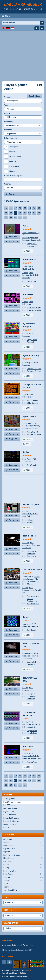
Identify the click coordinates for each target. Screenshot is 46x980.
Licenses (7, 910)
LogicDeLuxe (32, 731)
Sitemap (5, 971)
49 (25, 213)
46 (11, 213)
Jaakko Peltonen (34, 662)
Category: (8, 97)
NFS (37, 582)
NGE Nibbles (28, 746)
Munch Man (28, 295)
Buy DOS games (10, 805)
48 (20, 213)
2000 (35, 363)
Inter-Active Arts (34, 308)
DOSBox (29, 439)
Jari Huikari (31, 630)
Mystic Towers (29, 416)
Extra (29, 516)
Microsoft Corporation (19, 950)
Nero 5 (26, 617)
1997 (32, 543)
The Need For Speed (32, 570)
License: (7, 113)
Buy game (13, 439)
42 (30, 208)
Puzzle (25, 334)
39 (16, 208)
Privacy (15, 971)
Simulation (23, 881)
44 (39, 208)
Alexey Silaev (32, 401)
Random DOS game (11, 821)
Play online (13, 242)
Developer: (8, 122)
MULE (25, 226)
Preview (35, 428)
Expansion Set (23, 849)
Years (6, 897)
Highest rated (9, 812)
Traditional (27, 624)
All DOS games (9, 799)
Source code (36, 240)
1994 (31, 394)
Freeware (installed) (30, 238)
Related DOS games (11, 818)
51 (34, 213)
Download (13, 237)
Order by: (8, 184)
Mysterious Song (31, 355)
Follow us (7, 956)
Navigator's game (31, 504)
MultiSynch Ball (28, 269)
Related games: (10, 138)
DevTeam (31, 665)
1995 (31, 273)
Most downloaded (10, 808)
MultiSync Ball (29, 260)
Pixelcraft (31, 694)
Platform (23, 861)
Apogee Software (34, 434)
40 (20, 208)
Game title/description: (14, 176)
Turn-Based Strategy (31, 233)
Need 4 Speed (28, 584)
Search (12, 194)
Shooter (26, 543)
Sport (23, 884)
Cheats (6, 828)
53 (6, 217)
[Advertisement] (23, 54)
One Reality (32, 556)
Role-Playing (27, 363)
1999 (24, 235)
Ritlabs (30, 520)
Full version (27, 304)
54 (11, 217)
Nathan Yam (32, 281)
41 (25, 208)
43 (34, 208)
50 (30, 213)
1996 (31, 302)
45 (6, 213)
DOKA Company (33, 403)
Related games (11, 923)
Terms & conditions (10, 973)
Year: (6, 105)
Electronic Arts (33, 596)
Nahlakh (26, 452)
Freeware (26, 240)
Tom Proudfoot (33, 465)
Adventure (27, 423)
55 (15, 217)
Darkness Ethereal (34, 369)
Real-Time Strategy (23, 871)
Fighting (23, 852)
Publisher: (8, 130)
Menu (8, 16)
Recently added (10, 815)
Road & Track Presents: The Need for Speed (31, 579)
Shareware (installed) (31, 426)
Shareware (27, 428)
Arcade (25, 273)
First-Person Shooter (23, 855)
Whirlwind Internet (20, 977)
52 (39, 213)
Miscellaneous (23, 858)
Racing (25, 588)
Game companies (10, 824)
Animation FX (32, 432)
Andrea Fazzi (32, 762)
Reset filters (34, 96)
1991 (30, 511)
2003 (31, 754)
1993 (31, 688)
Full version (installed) (31, 725)
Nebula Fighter (30, 536)
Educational (23, 846)
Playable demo (28, 590)
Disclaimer (25, 971)
